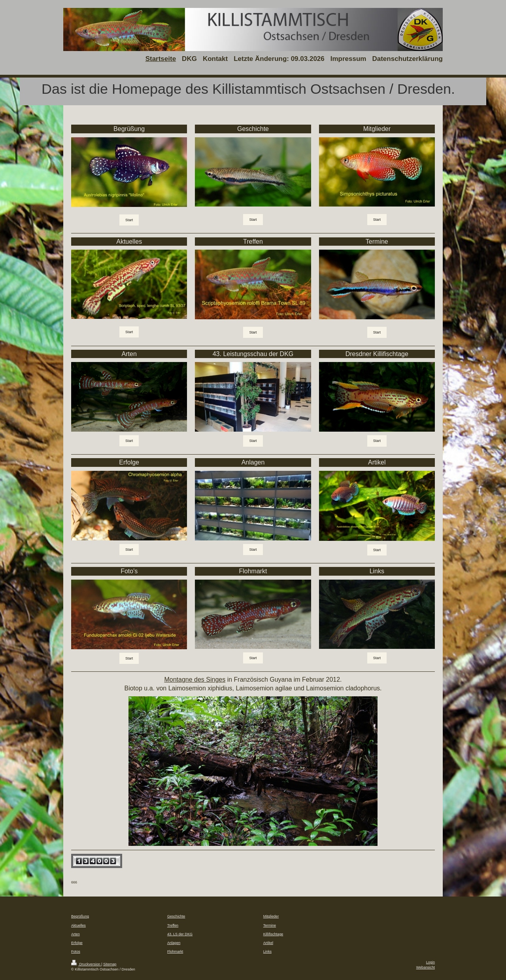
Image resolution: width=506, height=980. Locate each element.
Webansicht (426, 967)
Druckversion (86, 964)
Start (129, 220)
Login (430, 962)
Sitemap (110, 964)
